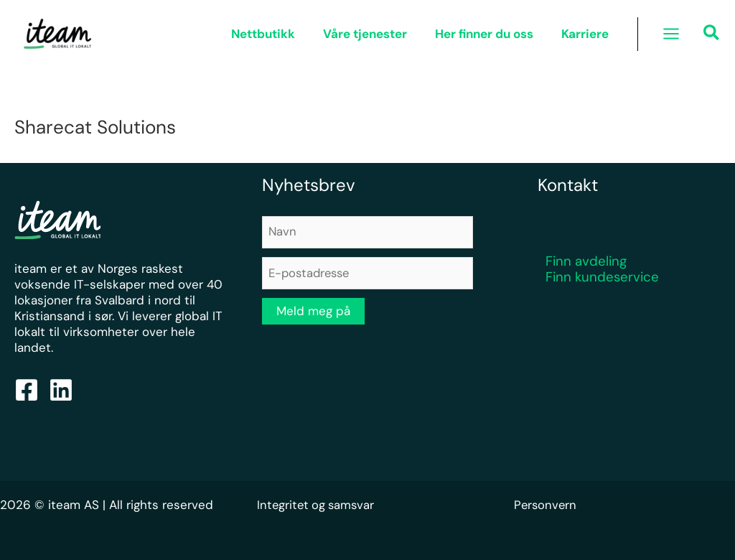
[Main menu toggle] (671, 34)
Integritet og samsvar (318, 505)
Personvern (546, 505)
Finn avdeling (586, 261)
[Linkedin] (61, 390)
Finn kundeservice (602, 277)
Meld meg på (313, 312)
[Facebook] (27, 390)
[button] (712, 35)
